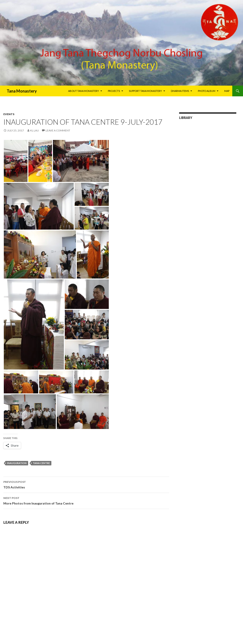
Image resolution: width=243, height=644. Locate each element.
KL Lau (35, 130)
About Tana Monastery (84, 91)
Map (227, 91)
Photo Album (207, 91)
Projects (114, 91)
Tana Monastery (22, 91)
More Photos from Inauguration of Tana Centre (86, 500)
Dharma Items (180, 91)
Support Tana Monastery (145, 91)
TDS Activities (86, 484)
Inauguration (17, 463)
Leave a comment (58, 130)
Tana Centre (41, 463)
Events (9, 114)
